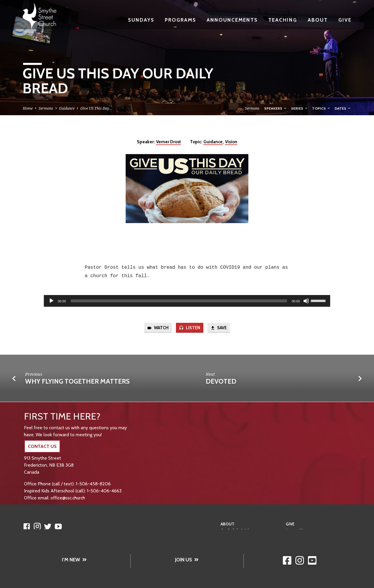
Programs (180, 20)
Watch (158, 328)
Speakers (276, 108)
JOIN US (187, 560)
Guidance (67, 108)
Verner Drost (168, 142)
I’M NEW (74, 560)
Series (300, 108)
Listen (189, 328)
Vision (231, 142)
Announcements (232, 20)
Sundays (141, 20)
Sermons (46, 108)
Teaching (283, 20)
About (318, 20)
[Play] (51, 301)
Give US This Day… (96, 108)
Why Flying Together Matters (77, 381)
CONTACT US (42, 446)
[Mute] (306, 301)
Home (28, 108)
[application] (187, 301)
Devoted (221, 381)
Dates (343, 108)
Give (345, 20)
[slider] (179, 301)
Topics (321, 108)
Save (219, 328)
